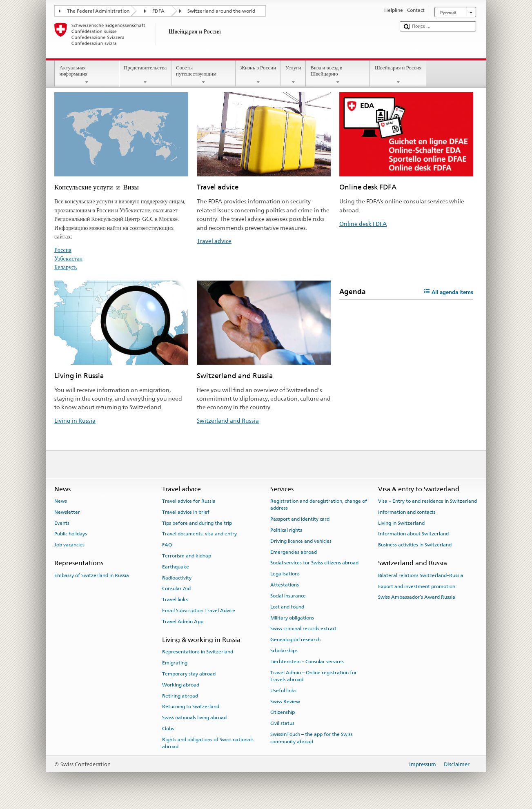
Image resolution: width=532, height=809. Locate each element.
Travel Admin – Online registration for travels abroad (314, 676)
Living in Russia (75, 420)
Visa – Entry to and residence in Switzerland (427, 501)
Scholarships (284, 651)
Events (62, 523)
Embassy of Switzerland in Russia (92, 575)
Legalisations (285, 574)
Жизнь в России (258, 75)
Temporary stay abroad (189, 674)
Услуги (293, 75)
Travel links (175, 600)
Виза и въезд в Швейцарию (338, 75)
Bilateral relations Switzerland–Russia (421, 575)
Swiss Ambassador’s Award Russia (417, 597)
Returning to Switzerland (191, 706)
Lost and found (287, 607)
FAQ (167, 545)
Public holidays (71, 534)
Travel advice (214, 241)
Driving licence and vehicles (301, 541)
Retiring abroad (180, 695)
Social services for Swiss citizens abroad (314, 563)
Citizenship (283, 712)
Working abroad (181, 685)
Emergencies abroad (294, 552)
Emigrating (175, 663)
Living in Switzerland (401, 523)
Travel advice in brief (186, 512)
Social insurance (288, 596)
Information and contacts (407, 512)
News (61, 501)
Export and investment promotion (417, 586)
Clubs (168, 729)
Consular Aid (176, 588)
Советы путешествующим (204, 75)
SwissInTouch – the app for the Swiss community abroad (312, 738)
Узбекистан (68, 258)
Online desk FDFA (363, 224)
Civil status (282, 723)
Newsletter (67, 512)
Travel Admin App (183, 622)
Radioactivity (177, 577)
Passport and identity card (300, 519)
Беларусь (66, 267)
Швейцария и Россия (398, 75)
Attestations (285, 585)
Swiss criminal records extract (304, 628)
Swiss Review (285, 702)
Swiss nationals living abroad (194, 718)
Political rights (286, 530)
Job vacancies (69, 545)
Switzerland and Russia (228, 420)
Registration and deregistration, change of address (319, 505)
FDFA (158, 11)
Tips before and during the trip (197, 523)
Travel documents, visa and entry (199, 534)
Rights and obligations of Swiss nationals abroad (208, 743)
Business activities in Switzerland (415, 545)
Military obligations (292, 617)
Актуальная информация (87, 75)
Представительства (145, 75)
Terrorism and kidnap (187, 556)
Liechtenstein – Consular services (307, 662)
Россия (63, 250)
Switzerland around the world (221, 11)
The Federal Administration (98, 11)
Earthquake (176, 567)
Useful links (283, 691)
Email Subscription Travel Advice (199, 611)
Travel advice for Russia (189, 501)
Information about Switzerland (413, 534)
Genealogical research (295, 640)
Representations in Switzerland (198, 652)
